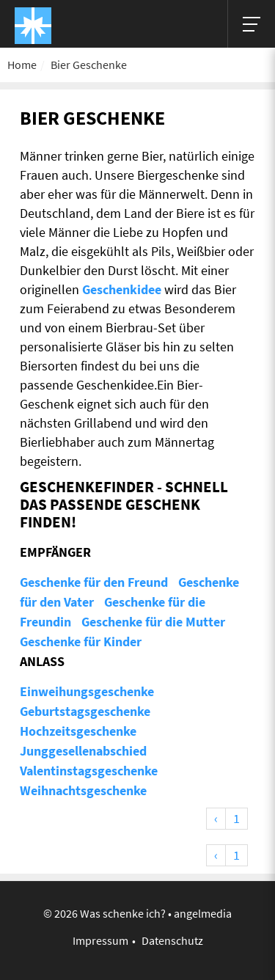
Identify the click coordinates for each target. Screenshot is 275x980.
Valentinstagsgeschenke (89, 771)
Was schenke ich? (123, 913)
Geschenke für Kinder (81, 641)
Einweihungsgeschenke (87, 691)
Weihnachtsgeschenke (83, 790)
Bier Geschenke (89, 65)
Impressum (100, 940)
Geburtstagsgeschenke (85, 711)
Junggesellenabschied (83, 751)
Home (22, 65)
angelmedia (203, 913)
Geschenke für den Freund (94, 582)
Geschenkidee (122, 289)
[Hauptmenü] (252, 24)
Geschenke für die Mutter (153, 622)
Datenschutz (172, 940)
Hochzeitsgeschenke (78, 731)
